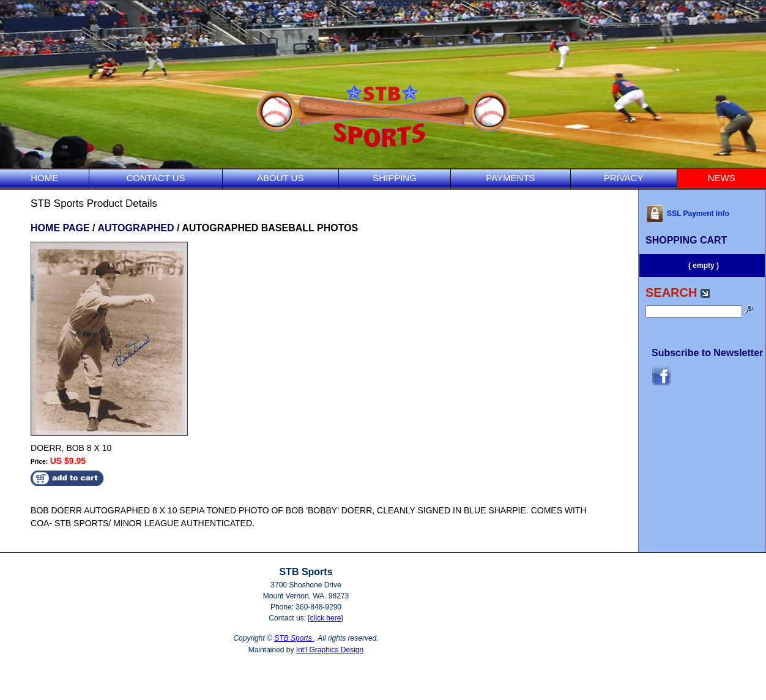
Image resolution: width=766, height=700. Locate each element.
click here (326, 618)
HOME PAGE (60, 228)
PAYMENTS (510, 178)
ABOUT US (280, 178)
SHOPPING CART (686, 240)
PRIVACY (624, 178)
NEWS (722, 178)
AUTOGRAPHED (136, 228)
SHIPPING (395, 178)
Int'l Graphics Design (330, 650)
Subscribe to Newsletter (707, 353)
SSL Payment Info (687, 214)
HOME (44, 178)
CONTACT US (155, 178)
